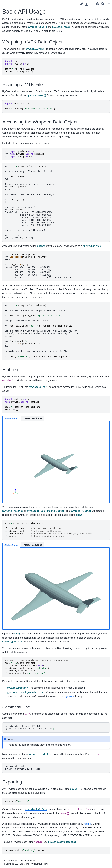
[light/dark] (97, 4)
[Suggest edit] (81, 4)
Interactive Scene (33, 418)
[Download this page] (87, 4)
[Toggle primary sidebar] (4, 4)
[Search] (103, 4)
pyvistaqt (69, 696)
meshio (87, 824)
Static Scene (11, 419)
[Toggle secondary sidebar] (108, 4)
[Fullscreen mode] (92, 4)
